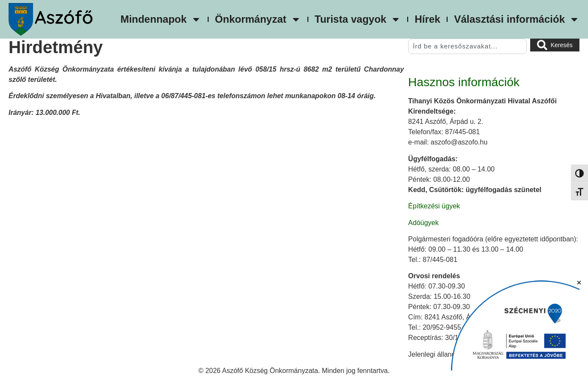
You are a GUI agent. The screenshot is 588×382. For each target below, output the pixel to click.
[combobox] (467, 46)
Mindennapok (161, 19)
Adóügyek (423, 223)
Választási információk (517, 19)
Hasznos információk (464, 82)
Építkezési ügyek (434, 206)
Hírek (427, 19)
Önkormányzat (258, 19)
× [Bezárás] (579, 283)
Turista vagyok (358, 19)
